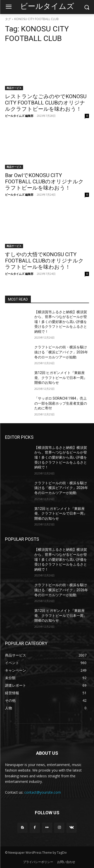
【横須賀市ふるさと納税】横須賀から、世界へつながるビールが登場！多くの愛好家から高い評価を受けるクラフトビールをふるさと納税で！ (61, 322)
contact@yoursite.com (43, 792)
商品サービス (14, 88)
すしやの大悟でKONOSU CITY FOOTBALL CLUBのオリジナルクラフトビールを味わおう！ (44, 261)
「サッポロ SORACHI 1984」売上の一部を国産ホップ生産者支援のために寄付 (61, 403)
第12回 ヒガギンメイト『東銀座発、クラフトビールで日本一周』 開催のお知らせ (61, 378)
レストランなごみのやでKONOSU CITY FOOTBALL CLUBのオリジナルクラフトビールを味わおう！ (46, 103)
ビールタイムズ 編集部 (19, 116)
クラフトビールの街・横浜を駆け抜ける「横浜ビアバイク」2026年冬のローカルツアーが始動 (61, 352)
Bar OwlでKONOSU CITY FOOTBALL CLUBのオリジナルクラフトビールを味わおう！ (44, 182)
